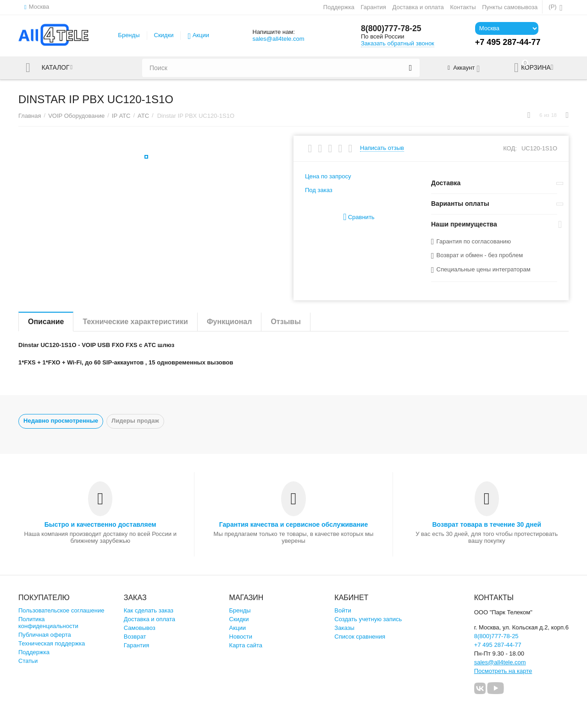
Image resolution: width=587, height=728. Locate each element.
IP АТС (121, 116)
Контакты (463, 7)
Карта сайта (246, 645)
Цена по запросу (328, 176)
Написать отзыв (382, 148)
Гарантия (373, 7)
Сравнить (359, 217)
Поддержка (339, 7)
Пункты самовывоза (510, 7)
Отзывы (285, 322)
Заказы (344, 628)
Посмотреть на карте (503, 671)
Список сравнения (360, 637)
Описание (46, 322)
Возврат (135, 637)
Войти (343, 610)
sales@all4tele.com (278, 39)
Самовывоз (140, 628)
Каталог (56, 68)
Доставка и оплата (418, 7)
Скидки (164, 35)
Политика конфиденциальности (48, 623)
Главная (30, 116)
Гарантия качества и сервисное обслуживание (293, 524)
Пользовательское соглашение (61, 610)
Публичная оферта (45, 635)
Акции (201, 35)
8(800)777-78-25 (392, 29)
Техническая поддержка (52, 643)
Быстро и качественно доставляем (100, 524)
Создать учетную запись (368, 619)
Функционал (229, 322)
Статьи (28, 661)
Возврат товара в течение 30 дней (487, 524)
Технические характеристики (135, 322)
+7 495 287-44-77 (498, 645)
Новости (241, 637)
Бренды (129, 35)
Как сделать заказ (149, 610)
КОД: (510, 148)
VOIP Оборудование (76, 116)
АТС (143, 116)
